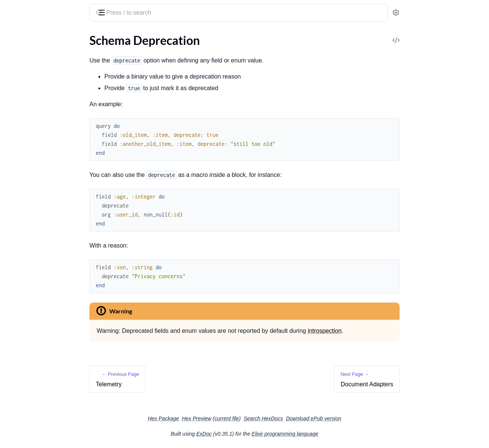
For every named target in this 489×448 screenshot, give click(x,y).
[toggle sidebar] (103, 12)
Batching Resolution (32, 175)
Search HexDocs (319, 418)
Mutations (19, 88)
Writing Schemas (27, 134)
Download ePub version (370, 418)
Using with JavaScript (33, 342)
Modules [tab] (45, 36)
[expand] (105, 58)
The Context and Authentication (47, 195)
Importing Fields (27, 235)
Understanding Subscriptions (43, 205)
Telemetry (18, 266)
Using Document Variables (40, 246)
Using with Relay (27, 362)
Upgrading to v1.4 (29, 388)
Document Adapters (32, 286)
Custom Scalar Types (32, 215)
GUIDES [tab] (15, 36)
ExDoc (260, 434)
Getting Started (26, 58)
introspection (381, 331)
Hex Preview (253, 418)
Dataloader (20, 185)
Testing (15, 316)
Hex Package (219, 418)
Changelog (19, 424)
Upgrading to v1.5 (29, 398)
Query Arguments (29, 78)
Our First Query (26, 68)
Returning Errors (27, 165)
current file (283, 418)
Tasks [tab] (79, 36)
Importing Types (27, 225)
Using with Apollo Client (37, 352)
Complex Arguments (32, 98)
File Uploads (22, 306)
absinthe (43, 10)
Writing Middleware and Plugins (47, 155)
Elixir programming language (341, 434)
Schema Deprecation (32, 276)
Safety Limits (22, 296)
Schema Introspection (34, 256)
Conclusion (20, 108)
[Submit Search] (155, 13)
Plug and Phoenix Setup (36, 145)
